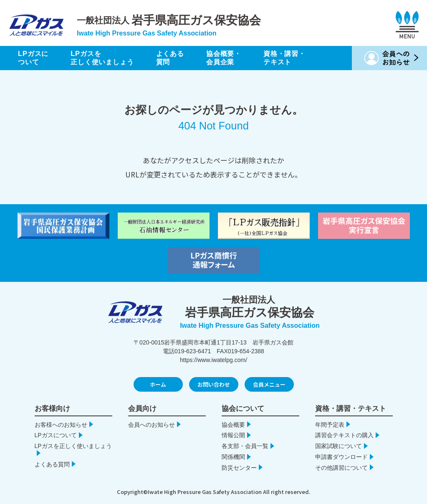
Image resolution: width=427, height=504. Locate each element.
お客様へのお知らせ (61, 425)
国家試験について (339, 446)
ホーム (158, 384)
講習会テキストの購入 (344, 435)
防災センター (239, 468)
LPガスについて (34, 58)
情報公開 (233, 435)
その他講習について (341, 468)
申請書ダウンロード (341, 457)
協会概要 (233, 425)
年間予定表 (330, 425)
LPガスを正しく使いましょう (106, 58)
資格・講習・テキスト (295, 58)
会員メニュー (269, 384)
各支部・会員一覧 (245, 446)
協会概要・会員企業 (232, 58)
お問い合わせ (214, 384)
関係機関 (233, 457)
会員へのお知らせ (152, 425)
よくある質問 (176, 58)
